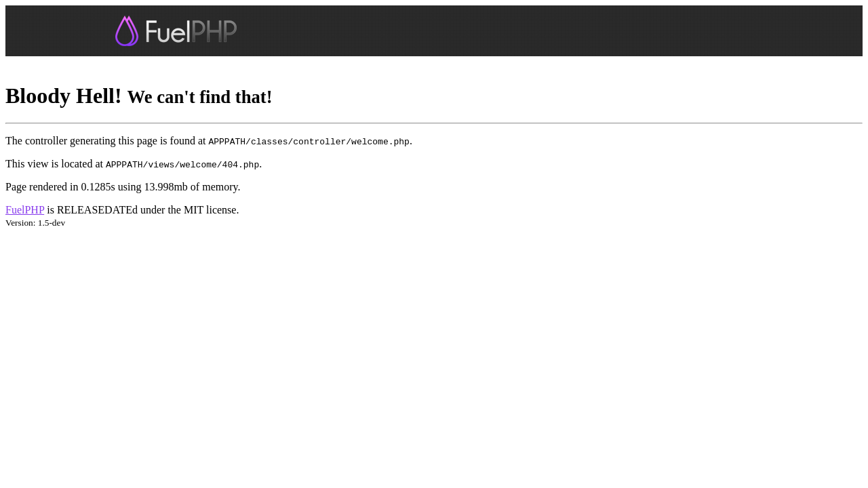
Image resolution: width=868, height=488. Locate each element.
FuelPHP (25, 210)
